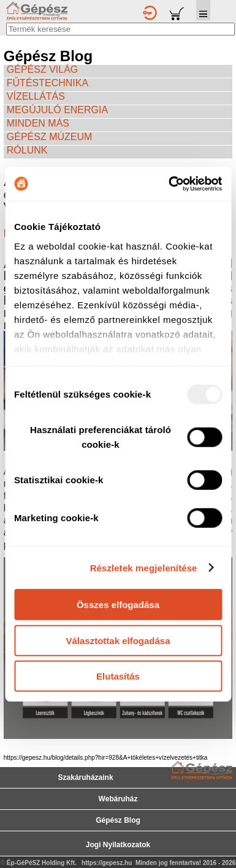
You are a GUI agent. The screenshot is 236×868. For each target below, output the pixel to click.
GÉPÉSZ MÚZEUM (50, 137)
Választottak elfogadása (118, 640)
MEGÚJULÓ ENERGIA (57, 110)
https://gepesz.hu (107, 863)
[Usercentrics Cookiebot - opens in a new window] (169, 184)
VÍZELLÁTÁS (36, 96)
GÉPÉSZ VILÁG (42, 69)
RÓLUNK (27, 150)
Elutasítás (118, 676)
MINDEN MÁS (38, 123)
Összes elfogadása (118, 605)
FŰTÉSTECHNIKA (48, 83)
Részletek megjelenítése (144, 567)
